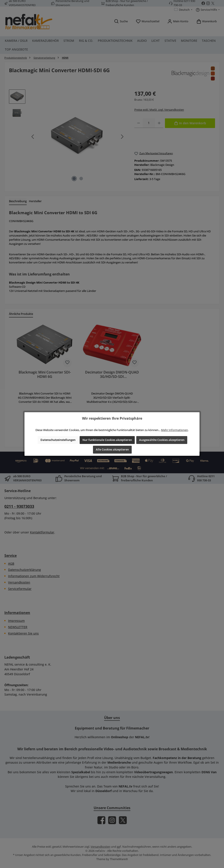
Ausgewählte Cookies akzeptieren (162, 440)
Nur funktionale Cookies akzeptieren (107, 440)
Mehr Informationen (174, 430)
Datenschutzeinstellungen (58, 440)
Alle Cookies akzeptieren (112, 450)
